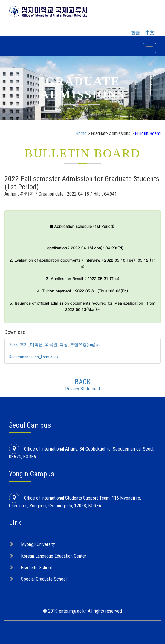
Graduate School (36, 567)
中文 (150, 33)
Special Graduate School (44, 579)
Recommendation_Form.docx (35, 357)
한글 (135, 33)
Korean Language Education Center (54, 555)
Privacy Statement (83, 388)
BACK (83, 381)
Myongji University (38, 544)
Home (81, 133)
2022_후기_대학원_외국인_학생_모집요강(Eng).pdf (56, 344)
